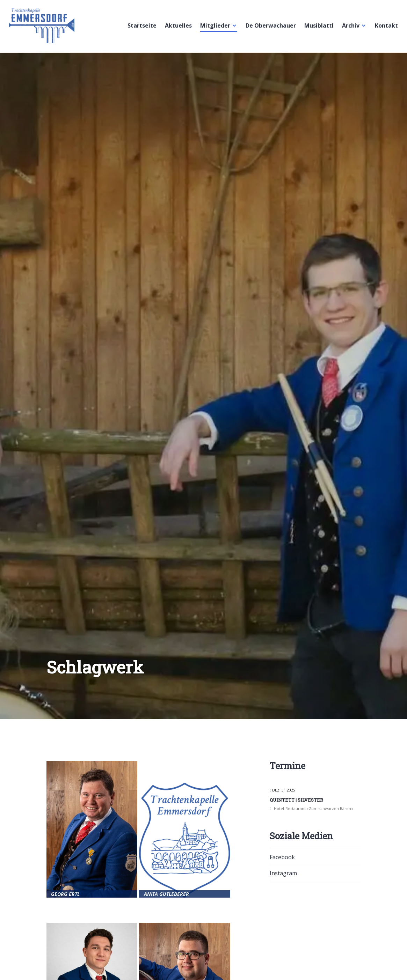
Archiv (349, 28)
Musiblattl (318, 28)
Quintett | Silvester (296, 800)
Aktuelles (177, 28)
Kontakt (385, 28)
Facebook (282, 857)
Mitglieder (214, 28)
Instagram (283, 873)
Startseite (141, 28)
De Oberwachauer (269, 28)
